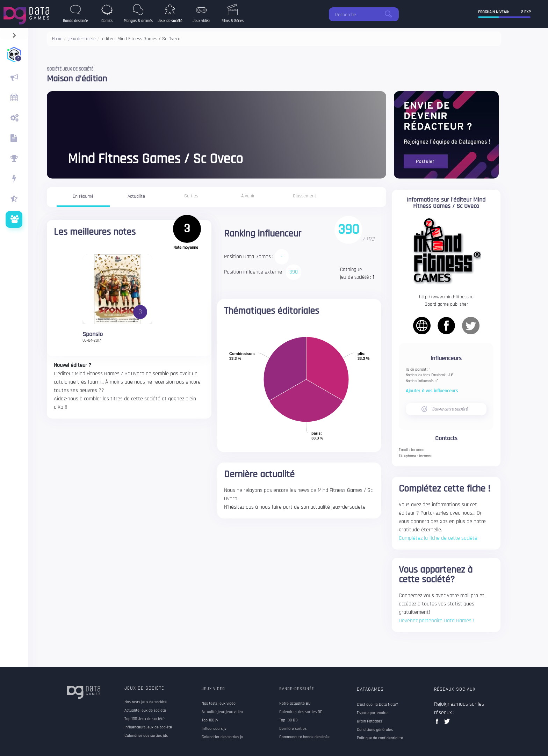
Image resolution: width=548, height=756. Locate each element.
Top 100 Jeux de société (145, 719)
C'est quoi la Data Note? (377, 705)
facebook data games (438, 723)
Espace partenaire (372, 713)
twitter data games (447, 723)
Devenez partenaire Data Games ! (437, 621)
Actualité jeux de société (145, 711)
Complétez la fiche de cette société (438, 538)
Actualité (136, 196)
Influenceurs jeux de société (148, 727)
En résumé (83, 196)
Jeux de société (144, 688)
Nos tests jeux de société (146, 702)
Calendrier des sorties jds (146, 736)
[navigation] (14, 34)
